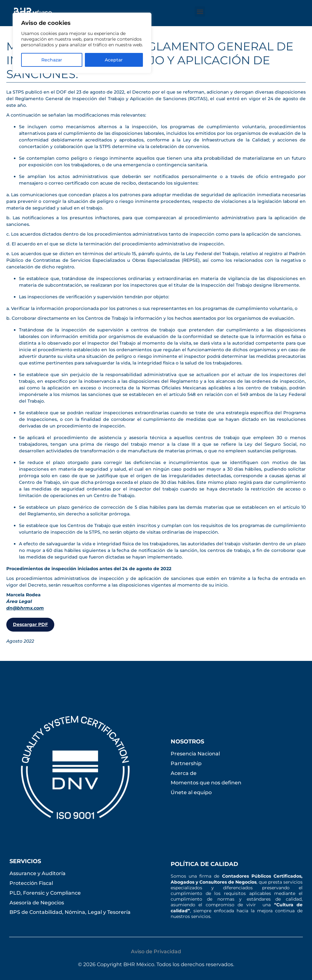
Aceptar (114, 60)
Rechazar (52, 60)
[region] (82, 43)
